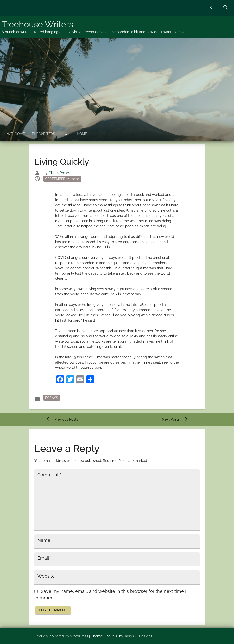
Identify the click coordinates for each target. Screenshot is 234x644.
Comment (49, 475)
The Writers (43, 134)
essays (52, 398)
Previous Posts (62, 419)
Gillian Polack (60, 173)
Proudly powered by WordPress (62, 636)
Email (45, 558)
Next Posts (175, 419)
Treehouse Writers (37, 24)
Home (82, 134)
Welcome (16, 134)
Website (46, 576)
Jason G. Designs (138, 636)
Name (45, 540)
